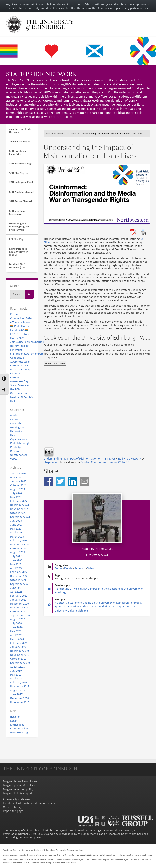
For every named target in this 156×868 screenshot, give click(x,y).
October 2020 (18, 611)
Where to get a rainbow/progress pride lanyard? (19, 227)
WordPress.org (19, 733)
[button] (48, 481)
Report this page (13, 811)
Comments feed (20, 728)
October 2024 (18, 485)
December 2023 (19, 505)
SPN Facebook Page (21, 163)
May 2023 (16, 529)
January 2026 (18, 473)
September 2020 (20, 615)
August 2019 (18, 667)
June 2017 (16, 694)
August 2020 (18, 619)
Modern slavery (12, 807)
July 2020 (16, 623)
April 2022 (16, 568)
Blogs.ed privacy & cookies (19, 785)
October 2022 (18, 548)
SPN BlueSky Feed (20, 173)
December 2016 (19, 698)
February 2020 (19, 643)
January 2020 (18, 647)
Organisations (18, 439)
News (13, 435)
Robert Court (104, 549)
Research (16, 451)
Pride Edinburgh (20, 443)
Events (14, 420)
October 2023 (18, 513)
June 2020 (16, 627)
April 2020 (16, 635)
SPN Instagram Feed (21, 182)
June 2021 (16, 588)
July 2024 (16, 493)
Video (14, 459)
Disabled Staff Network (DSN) (18, 266)
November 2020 (20, 608)
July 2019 (16, 671)
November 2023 (20, 509)
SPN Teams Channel (21, 201)
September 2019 (20, 663)
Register (15, 717)
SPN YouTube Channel (22, 192)
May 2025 (16, 477)
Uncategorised (19, 455)
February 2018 (19, 683)
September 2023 (20, 517)
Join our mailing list (20, 142)
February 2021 (19, 596)
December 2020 (19, 604)
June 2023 (16, 525)
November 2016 (20, 702)
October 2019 (18, 659)
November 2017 (20, 686)
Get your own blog (75, 850)
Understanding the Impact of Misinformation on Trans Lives (80, 459)
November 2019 (20, 655)
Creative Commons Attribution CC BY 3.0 (105, 462)
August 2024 (18, 489)
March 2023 (17, 537)
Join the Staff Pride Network (20, 131)
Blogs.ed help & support (18, 793)
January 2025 (18, 481)
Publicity (15, 447)
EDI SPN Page (17, 239)
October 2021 (18, 580)
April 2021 (16, 592)
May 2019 (16, 675)
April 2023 (16, 533)
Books (14, 416)
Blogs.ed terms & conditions (20, 781)
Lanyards (16, 423)
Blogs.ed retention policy (18, 789)
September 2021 (20, 584)
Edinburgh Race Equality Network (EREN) (19, 252)
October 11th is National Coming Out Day (20, 369)
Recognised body (117, 834)
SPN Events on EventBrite (17, 153)
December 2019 (19, 651)
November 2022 (20, 545)
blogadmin (50, 462)
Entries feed (17, 725)
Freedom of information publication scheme (30, 803)
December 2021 (19, 576)
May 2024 (16, 497)
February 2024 (19, 501)
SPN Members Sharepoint (17, 212)
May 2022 (16, 564)
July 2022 (16, 556)
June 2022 (16, 560)
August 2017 (18, 690)
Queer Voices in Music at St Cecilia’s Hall (22, 397)
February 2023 (19, 540)
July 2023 (16, 521)
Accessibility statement (17, 799)
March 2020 (17, 639)
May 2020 (16, 631)
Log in (14, 721)
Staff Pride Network (42, 75)
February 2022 (19, 572)
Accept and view (55, 363)
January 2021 (18, 600)
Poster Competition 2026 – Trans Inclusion (21, 318)
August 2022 (18, 552)
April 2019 (16, 678)
